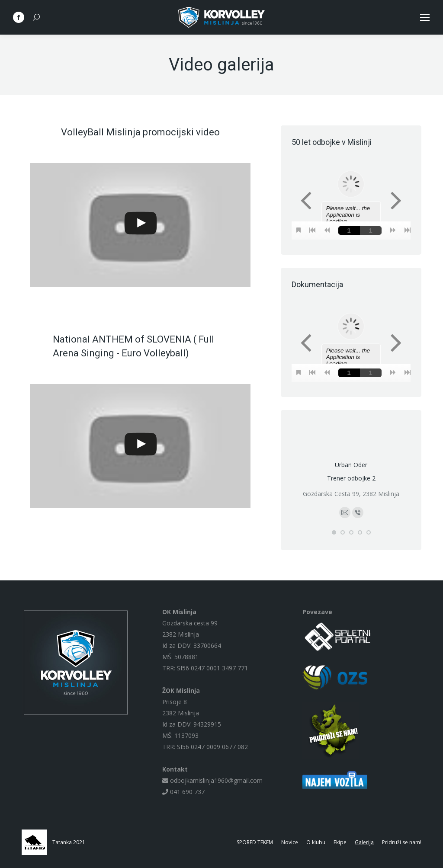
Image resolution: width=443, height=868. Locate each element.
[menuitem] (255, 842)
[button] (334, 532)
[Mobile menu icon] (425, 17)
